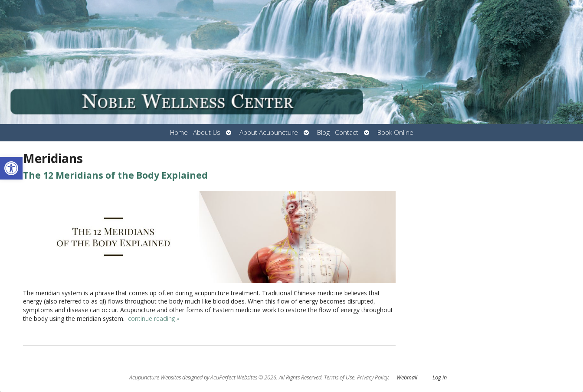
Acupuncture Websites (155, 377)
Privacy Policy (373, 377)
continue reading (154, 318)
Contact (347, 132)
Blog (323, 132)
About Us (207, 132)
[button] (11, 168)
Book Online (395, 132)
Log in (440, 377)
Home (179, 132)
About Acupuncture (269, 132)
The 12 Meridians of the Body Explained (115, 175)
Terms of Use (339, 377)
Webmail (407, 377)
